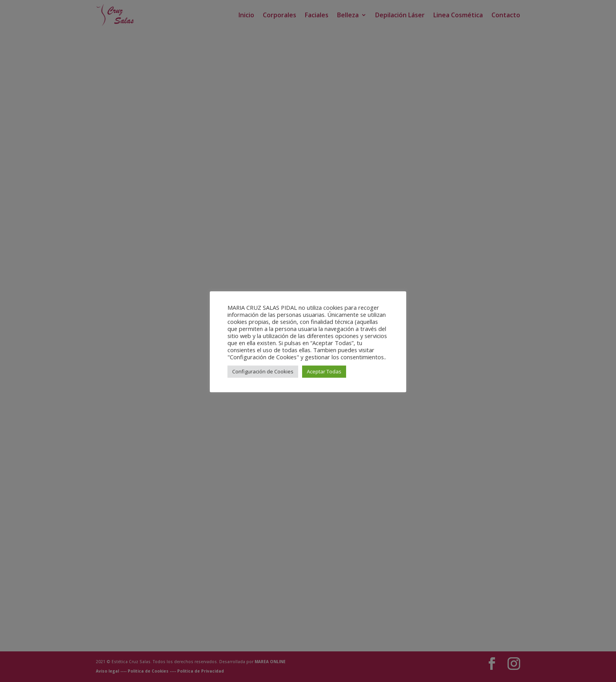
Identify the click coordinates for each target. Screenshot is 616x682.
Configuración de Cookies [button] (263, 371)
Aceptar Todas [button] (324, 371)
